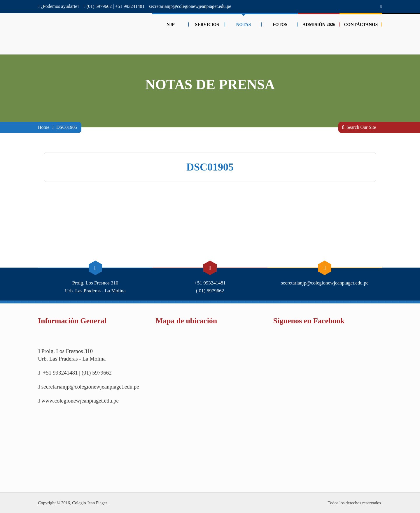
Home (44, 127)
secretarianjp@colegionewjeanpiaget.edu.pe (190, 6)
